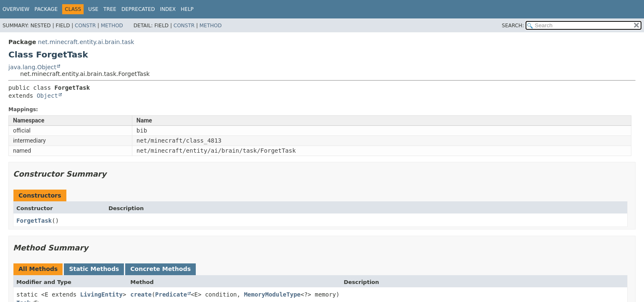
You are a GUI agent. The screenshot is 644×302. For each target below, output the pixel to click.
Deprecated (138, 9)
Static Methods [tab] (94, 269)
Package (46, 9)
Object (47, 96)
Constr (85, 26)
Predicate (171, 294)
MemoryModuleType (272, 294)
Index (168, 9)
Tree (110, 9)
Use (93, 9)
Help (187, 9)
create (141, 294)
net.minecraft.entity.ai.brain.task (86, 42)
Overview (16, 9)
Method (112, 26)
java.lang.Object (32, 67)
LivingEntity (101, 294)
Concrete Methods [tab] (160, 269)
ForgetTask (34, 221)
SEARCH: (513, 26)
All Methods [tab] (38, 269)
